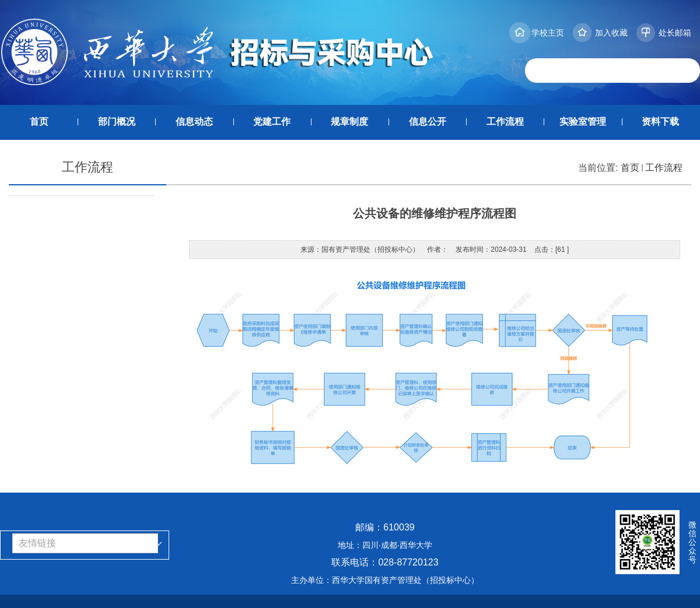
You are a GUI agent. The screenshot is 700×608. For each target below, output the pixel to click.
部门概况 (117, 122)
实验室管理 (583, 122)
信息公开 (428, 122)
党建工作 (272, 122)
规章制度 (349, 122)
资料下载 (660, 122)
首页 (39, 122)
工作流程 (505, 122)
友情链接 (37, 543)
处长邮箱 (675, 33)
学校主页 (548, 33)
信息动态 (194, 122)
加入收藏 (611, 33)
